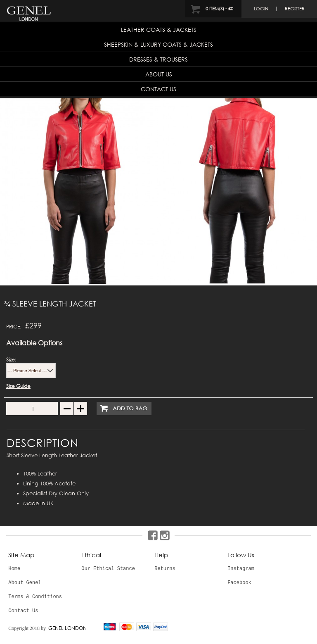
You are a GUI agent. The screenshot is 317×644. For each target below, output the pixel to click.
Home (14, 569)
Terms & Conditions (35, 597)
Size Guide (18, 386)
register (295, 9)
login (261, 9)
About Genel (25, 583)
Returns (165, 569)
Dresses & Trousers (158, 59)
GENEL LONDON (67, 628)
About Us (159, 74)
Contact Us (158, 89)
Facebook (239, 583)
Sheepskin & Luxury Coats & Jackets (158, 44)
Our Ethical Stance (108, 569)
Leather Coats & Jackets (159, 30)
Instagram (241, 569)
